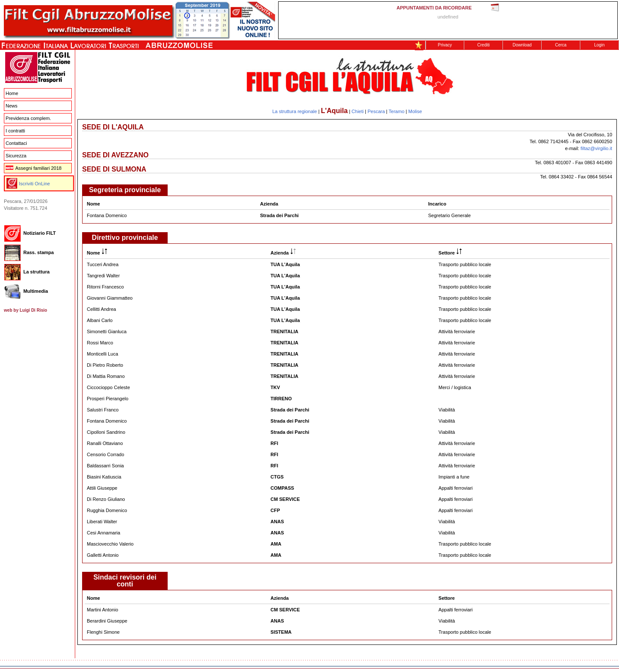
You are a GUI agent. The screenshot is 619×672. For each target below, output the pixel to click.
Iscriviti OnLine (34, 184)
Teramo (397, 111)
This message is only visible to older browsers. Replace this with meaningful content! (448, 20)
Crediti (483, 45)
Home (12, 93)
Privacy (445, 45)
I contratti (15, 131)
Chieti (358, 111)
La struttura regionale (294, 111)
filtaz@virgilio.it (596, 148)
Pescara (376, 111)
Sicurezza (16, 156)
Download (522, 45)
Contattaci (16, 143)
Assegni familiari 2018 (34, 168)
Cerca (561, 45)
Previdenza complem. (28, 118)
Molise (415, 111)
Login (599, 45)
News (12, 106)
